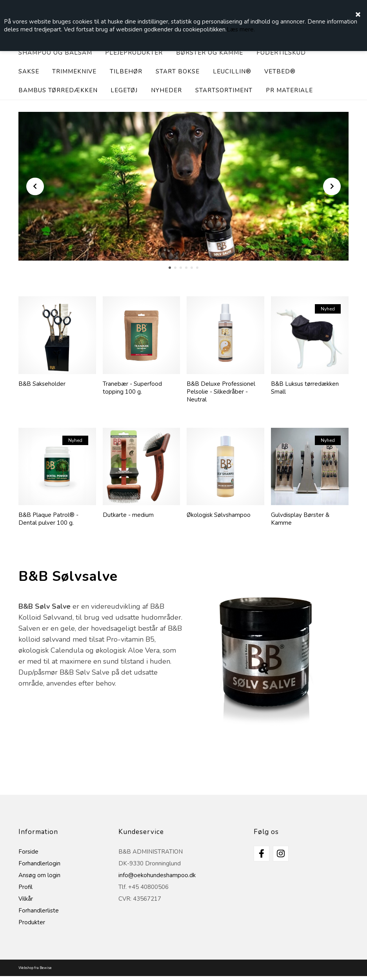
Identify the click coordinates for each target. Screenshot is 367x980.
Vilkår (26, 899)
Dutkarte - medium (128, 515)
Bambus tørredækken (58, 90)
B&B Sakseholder (42, 384)
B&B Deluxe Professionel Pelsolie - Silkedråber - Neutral (221, 392)
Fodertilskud (281, 53)
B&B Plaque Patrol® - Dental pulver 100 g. (48, 519)
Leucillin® (232, 71)
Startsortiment (224, 90)
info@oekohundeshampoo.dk (157, 875)
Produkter (32, 922)
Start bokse (178, 71)
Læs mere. (241, 29)
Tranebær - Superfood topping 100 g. (132, 388)
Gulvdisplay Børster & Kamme (300, 519)
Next (332, 186)
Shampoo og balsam (55, 53)
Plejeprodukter (134, 53)
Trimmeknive (74, 71)
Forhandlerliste (39, 911)
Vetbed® (280, 71)
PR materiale (289, 90)
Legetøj (124, 90)
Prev (35, 186)
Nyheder (166, 90)
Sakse (29, 71)
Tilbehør (126, 71)
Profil (25, 887)
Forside (28, 852)
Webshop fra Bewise (35, 968)
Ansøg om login (39, 875)
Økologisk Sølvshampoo (219, 515)
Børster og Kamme (210, 53)
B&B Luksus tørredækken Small (305, 388)
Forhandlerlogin (39, 863)
